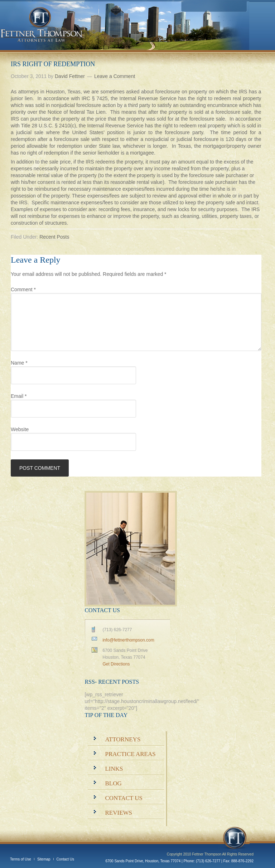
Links (114, 769)
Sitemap (44, 859)
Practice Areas (130, 754)
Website (20, 429)
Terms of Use (21, 859)
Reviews (119, 813)
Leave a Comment (115, 76)
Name (19, 363)
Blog (113, 783)
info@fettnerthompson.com (128, 640)
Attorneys (123, 739)
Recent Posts (54, 237)
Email (19, 396)
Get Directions (116, 664)
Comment (23, 289)
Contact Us (124, 798)
